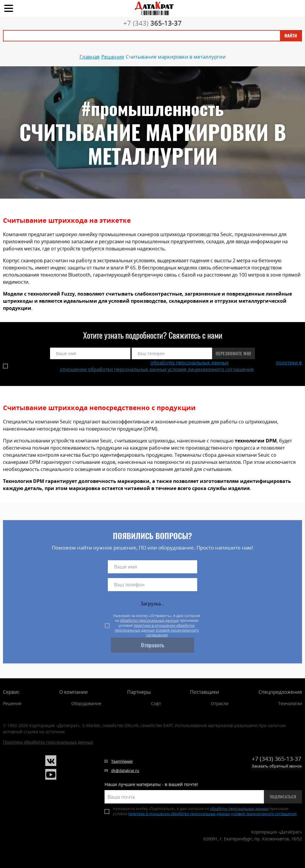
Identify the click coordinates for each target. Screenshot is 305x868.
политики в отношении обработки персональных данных (155, 628)
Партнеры (139, 692)
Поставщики (204, 692)
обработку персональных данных (189, 362)
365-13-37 (152, 23)
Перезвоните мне (234, 354)
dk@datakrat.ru (125, 770)
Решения (12, 703)
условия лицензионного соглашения (211, 369)
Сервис (11, 692)
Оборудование (86, 703)
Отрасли (220, 703)
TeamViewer (122, 761)
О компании (73, 692)
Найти (291, 36)
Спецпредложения (280, 692)
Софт (156, 703)
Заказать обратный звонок (277, 766)
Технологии (290, 703)
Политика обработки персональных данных (48, 742)
